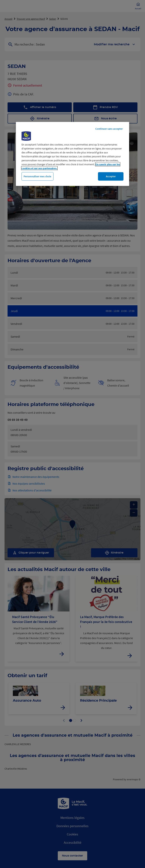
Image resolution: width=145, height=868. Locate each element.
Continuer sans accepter (109, 129)
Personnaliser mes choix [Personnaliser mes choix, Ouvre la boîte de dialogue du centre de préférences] (37, 176)
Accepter (111, 176)
